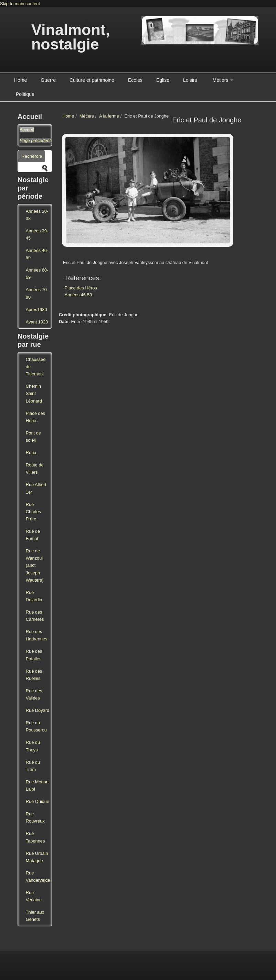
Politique (25, 94)
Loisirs (190, 80)
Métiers (221, 80)
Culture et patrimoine (92, 80)
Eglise (163, 80)
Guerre (48, 80)
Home (20, 80)
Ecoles (135, 80)
